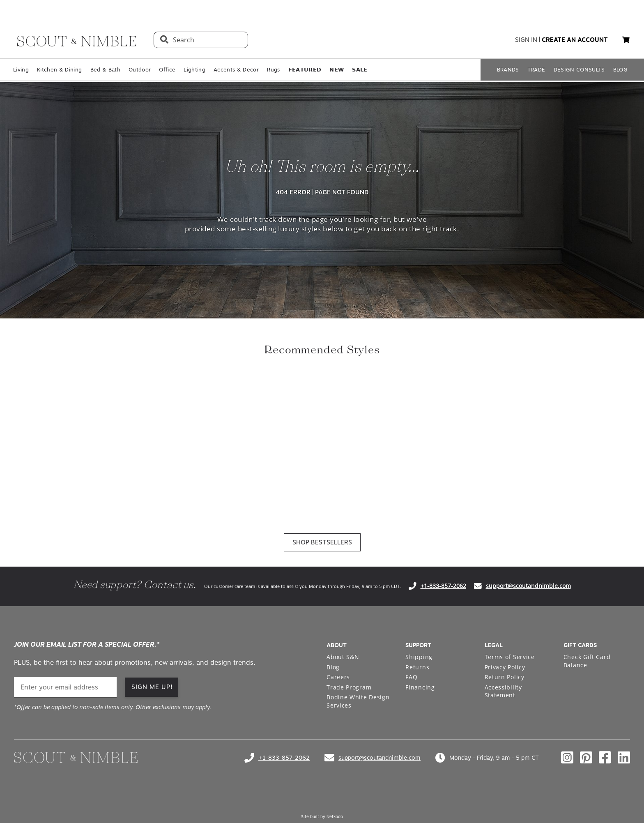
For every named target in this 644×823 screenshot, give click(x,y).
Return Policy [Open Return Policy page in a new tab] (505, 677)
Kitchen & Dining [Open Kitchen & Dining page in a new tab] (59, 70)
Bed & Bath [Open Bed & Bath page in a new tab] (105, 70)
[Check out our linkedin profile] (624, 758)
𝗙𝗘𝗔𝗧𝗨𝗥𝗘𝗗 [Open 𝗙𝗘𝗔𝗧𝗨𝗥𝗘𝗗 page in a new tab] (305, 70)
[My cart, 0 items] (626, 40)
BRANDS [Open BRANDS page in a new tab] (508, 70)
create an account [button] (575, 40)
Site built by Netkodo (322, 816)
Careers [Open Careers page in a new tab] (338, 677)
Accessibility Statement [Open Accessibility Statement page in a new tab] (503, 691)
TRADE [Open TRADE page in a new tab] (536, 70)
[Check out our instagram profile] (567, 758)
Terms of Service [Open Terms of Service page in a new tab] (510, 657)
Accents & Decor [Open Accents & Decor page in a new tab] (236, 70)
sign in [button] (526, 40)
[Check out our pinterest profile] (586, 758)
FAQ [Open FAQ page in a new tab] (411, 677)
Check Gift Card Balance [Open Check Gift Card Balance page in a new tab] (587, 661)
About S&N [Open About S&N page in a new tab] (343, 657)
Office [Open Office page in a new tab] (167, 70)
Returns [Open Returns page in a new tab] (417, 667)
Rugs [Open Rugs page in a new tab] (273, 70)
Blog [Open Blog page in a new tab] (333, 667)
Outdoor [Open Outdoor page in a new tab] (140, 70)
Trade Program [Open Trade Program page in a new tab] (349, 687)
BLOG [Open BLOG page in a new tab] (620, 70)
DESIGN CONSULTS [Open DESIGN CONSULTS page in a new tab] (579, 70)
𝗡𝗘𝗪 (337, 70)
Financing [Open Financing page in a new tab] (420, 687)
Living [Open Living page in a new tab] (21, 70)
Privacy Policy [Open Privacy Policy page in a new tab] (505, 667)
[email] (65, 687)
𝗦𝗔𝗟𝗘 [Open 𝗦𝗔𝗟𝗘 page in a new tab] (360, 70)
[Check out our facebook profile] (605, 758)
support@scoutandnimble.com (528, 586)
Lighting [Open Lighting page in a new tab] (194, 70)
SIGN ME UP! (152, 687)
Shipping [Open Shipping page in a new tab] (419, 657)
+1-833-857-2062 (443, 586)
